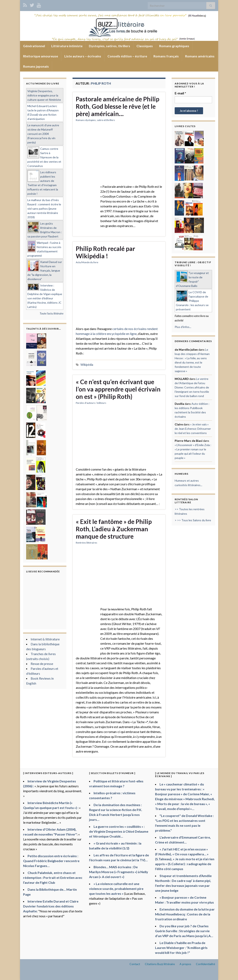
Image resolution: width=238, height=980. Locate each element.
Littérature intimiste (67, 46)
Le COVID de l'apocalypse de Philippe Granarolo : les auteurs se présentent (192, 301)
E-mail (180, 93)
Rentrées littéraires (87, 543)
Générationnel (34, 46)
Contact (135, 964)
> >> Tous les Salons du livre (193, 520)
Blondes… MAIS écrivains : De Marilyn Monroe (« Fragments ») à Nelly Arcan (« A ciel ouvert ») (119, 872)
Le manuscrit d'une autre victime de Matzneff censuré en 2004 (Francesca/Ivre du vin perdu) (43, 134)
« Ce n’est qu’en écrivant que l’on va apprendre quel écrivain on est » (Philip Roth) (118, 389)
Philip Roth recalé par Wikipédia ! (105, 252)
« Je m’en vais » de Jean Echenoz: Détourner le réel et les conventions (193, 429)
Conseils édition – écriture (127, 56)
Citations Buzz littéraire (160, 964)
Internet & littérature (45, 639)
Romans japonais (36, 66)
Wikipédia (87, 365)
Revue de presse (42, 664)
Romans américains (200, 56)
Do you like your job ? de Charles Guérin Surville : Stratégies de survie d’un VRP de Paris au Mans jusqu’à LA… (184, 931)
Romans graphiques (174, 46)
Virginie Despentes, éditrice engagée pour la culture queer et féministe (44, 95)
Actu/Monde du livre (87, 262)
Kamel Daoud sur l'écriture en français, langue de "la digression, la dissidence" (45, 270)
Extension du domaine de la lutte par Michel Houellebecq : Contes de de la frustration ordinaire (185, 914)
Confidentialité (206, 964)
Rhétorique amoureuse (41, 56)
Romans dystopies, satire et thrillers (95, 120)
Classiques (145, 46)
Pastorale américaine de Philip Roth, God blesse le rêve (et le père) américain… (118, 106)
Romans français (166, 56)
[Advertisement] (119, 156)
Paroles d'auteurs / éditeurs (91, 403)
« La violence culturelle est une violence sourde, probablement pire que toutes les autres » (116, 889)
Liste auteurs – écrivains (83, 56)
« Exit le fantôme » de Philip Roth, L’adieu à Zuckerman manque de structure (114, 529)
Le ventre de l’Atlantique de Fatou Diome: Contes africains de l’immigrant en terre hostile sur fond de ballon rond (192, 387)
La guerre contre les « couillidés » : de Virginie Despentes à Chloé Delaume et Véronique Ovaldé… (119, 831)
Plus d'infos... (183, 327)
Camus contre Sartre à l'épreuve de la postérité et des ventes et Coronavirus (44, 157)
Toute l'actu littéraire (51, 313)
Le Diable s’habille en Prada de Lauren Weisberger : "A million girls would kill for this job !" (181, 948)
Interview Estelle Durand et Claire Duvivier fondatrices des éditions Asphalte (51, 906)
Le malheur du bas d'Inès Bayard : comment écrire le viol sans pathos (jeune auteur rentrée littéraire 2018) (44, 209)
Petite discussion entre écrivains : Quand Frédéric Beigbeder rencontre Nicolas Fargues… (51, 861)
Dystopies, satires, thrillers (110, 46)
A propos (185, 964)
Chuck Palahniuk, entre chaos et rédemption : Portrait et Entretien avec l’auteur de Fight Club (53, 878)
